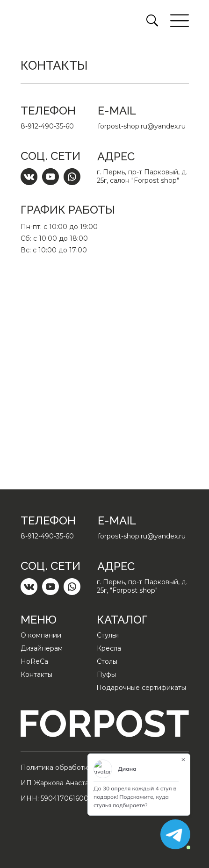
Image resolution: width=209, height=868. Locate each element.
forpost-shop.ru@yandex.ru (142, 126)
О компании (41, 635)
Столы (107, 661)
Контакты (36, 674)
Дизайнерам (42, 648)
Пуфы (106, 674)
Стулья (108, 635)
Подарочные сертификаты (141, 688)
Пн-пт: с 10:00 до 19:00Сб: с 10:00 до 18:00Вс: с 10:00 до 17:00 (59, 238)
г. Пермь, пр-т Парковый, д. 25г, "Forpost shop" (142, 586)
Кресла (109, 648)
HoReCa (34, 661)
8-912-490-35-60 (47, 126)
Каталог (122, 620)
